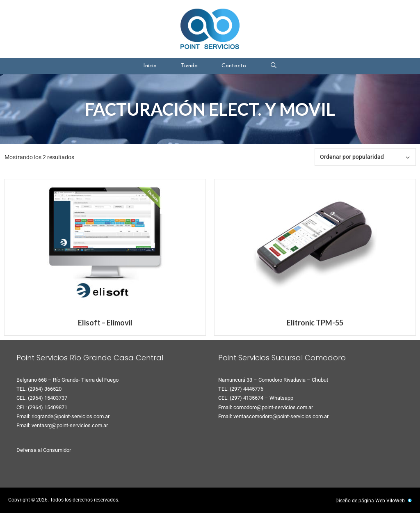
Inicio (150, 66)
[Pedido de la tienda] (365, 157)
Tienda (189, 66)
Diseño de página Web (360, 501)
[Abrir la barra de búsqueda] (274, 66)
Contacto (234, 66)
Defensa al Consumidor (44, 450)
